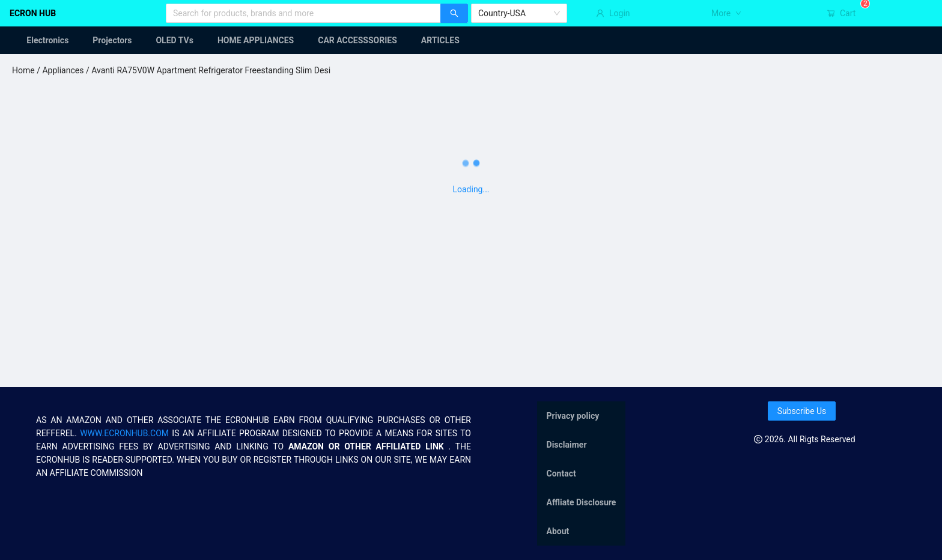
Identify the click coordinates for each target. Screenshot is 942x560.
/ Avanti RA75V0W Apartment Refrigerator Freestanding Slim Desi (207, 70)
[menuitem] (40, 40)
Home (23, 70)
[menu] (471, 40)
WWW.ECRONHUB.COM (124, 433)
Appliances (63, 70)
